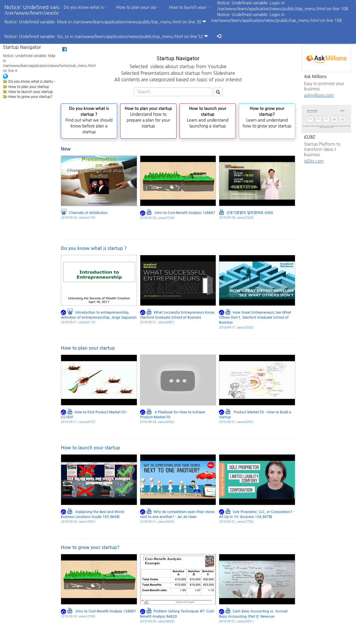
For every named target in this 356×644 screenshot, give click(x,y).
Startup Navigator (22, 47)
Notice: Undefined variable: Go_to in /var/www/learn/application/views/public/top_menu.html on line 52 (106, 36)
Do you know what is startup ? (94, 248)
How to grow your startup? (90, 547)
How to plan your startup (88, 348)
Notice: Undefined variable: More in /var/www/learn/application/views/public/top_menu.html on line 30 (105, 22)
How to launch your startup (90, 448)
